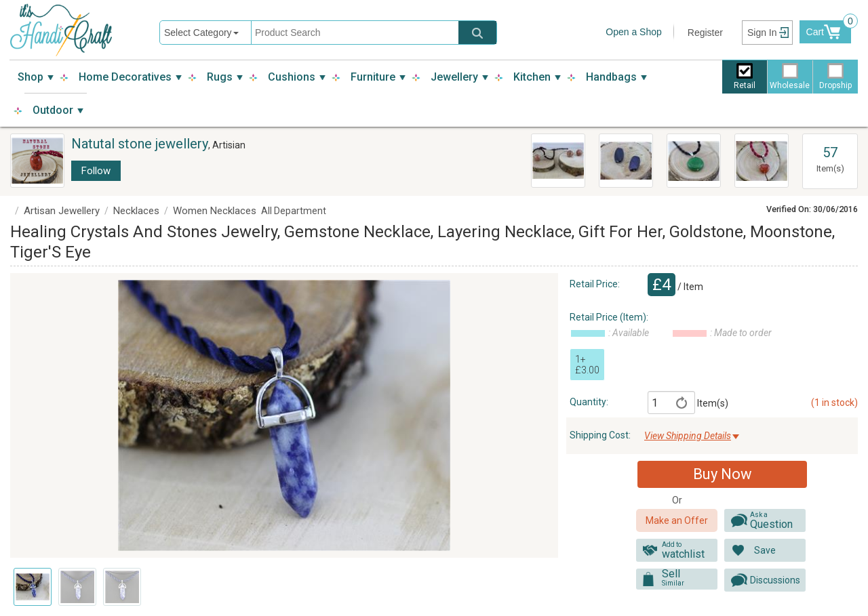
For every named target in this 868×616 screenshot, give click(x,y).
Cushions (292, 77)
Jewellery (454, 77)
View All (830, 140)
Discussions (775, 580)
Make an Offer (677, 520)
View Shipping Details (688, 436)
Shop (31, 77)
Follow (96, 171)
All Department (294, 211)
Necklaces (136, 211)
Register (705, 33)
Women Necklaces (215, 211)
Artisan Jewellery (62, 211)
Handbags (611, 77)
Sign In (762, 33)
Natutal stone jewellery (140, 144)
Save (765, 550)
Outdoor (53, 110)
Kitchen (532, 77)
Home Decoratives (125, 77)
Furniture (373, 77)
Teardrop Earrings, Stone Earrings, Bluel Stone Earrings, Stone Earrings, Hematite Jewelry (623, 161)
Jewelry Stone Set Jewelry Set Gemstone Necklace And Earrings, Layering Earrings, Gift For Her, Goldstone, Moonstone (556, 161)
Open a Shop (634, 32)
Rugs (220, 77)
